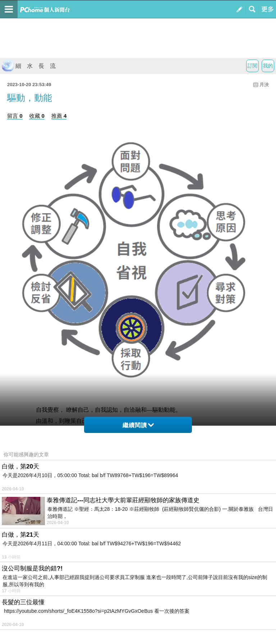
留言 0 (15, 116)
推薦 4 (59, 116)
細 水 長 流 (29, 66)
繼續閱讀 (138, 425)
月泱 (264, 85)
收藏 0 (37, 116)
